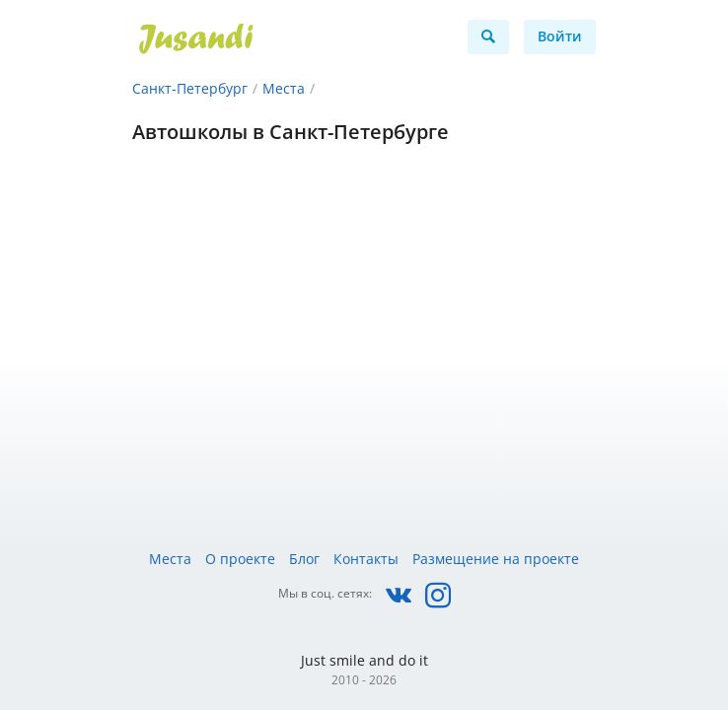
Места (284, 88)
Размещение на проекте (496, 559)
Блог (304, 559)
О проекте (240, 559)
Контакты (366, 559)
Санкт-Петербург (190, 88)
